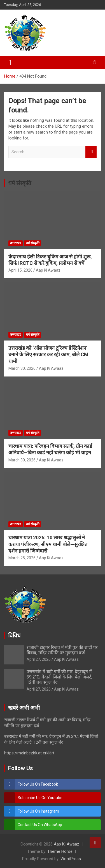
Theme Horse (60, 851)
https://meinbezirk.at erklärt (29, 753)
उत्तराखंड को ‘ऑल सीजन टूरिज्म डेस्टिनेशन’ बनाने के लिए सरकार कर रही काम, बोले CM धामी (48, 355)
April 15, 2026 (20, 270)
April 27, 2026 (39, 659)
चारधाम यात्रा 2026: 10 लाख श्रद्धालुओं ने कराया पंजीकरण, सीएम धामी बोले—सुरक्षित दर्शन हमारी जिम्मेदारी (48, 544)
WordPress (71, 859)
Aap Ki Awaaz (48, 270)
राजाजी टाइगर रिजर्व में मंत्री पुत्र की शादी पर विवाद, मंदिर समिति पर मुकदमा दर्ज (62, 650)
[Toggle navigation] (10, 63)
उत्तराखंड (16, 243)
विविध (14, 635)
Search (91, 152)
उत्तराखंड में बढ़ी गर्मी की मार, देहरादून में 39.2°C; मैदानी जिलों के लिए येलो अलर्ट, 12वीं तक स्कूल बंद (59, 677)
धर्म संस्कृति (20, 183)
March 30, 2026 (22, 368)
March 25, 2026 (22, 558)
